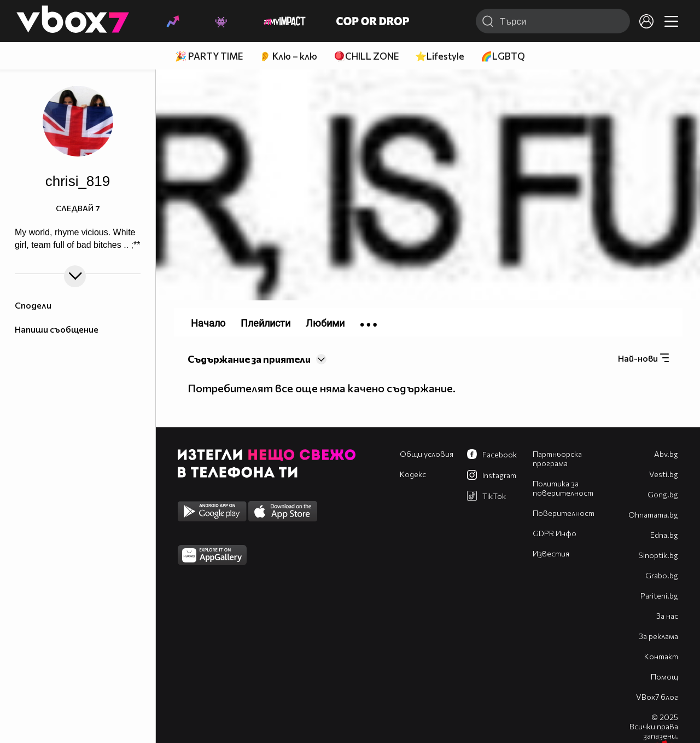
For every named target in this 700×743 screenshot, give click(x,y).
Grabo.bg (662, 575)
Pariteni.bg (659, 596)
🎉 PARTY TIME (209, 56)
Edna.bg (664, 535)
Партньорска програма (557, 458)
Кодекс (413, 474)
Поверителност (564, 513)
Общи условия (427, 454)
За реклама (658, 636)
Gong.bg (663, 494)
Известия (551, 553)
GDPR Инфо (555, 533)
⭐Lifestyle (440, 56)
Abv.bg (666, 454)
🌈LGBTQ (503, 56)
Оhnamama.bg (653, 515)
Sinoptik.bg (658, 555)
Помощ (664, 677)
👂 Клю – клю (288, 56)
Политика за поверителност (563, 488)
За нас (667, 616)
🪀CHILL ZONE (366, 56)
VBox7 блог (657, 697)
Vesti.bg (664, 474)
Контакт (661, 656)
